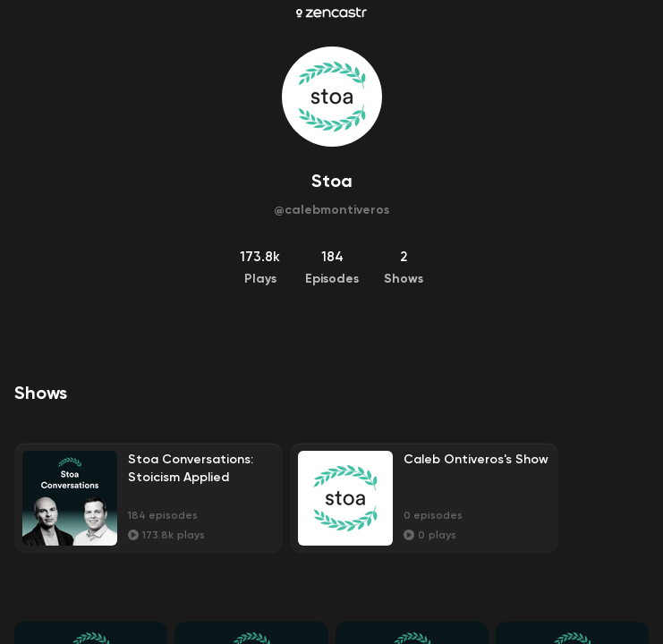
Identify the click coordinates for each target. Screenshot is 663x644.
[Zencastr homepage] (331, 13)
